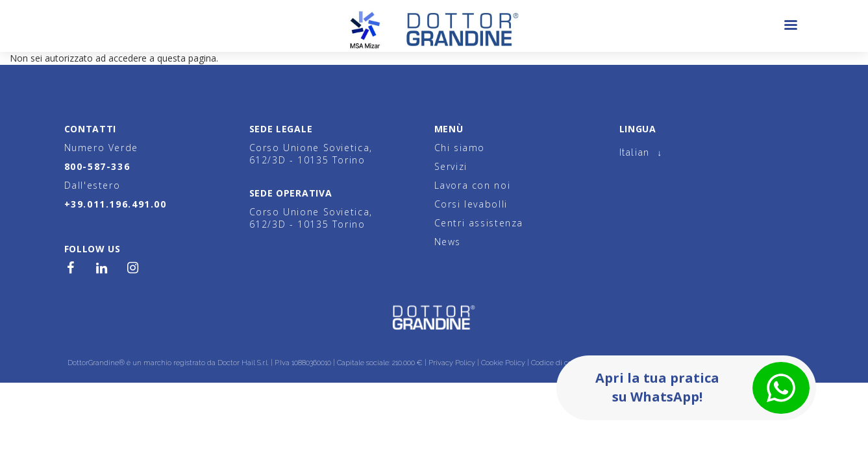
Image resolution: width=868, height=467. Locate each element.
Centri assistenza (479, 223)
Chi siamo (460, 148)
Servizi (451, 166)
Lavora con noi (473, 185)
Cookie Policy (503, 363)
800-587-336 (97, 166)
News (448, 242)
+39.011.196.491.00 (116, 204)
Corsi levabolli (471, 204)
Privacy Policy (452, 363)
